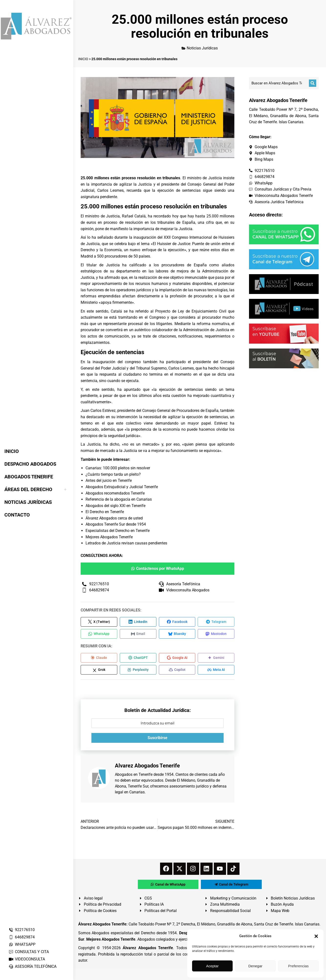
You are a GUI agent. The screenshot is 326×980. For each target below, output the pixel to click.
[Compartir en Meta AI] (216, 670)
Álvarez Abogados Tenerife (148, 949)
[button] (316, 936)
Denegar (255, 966)
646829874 (22, 937)
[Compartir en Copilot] (177, 670)
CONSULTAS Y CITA (29, 952)
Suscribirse (158, 738)
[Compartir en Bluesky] (177, 634)
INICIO (83, 59)
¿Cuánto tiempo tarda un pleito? (113, 474)
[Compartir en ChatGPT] (138, 658)
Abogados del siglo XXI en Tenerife (115, 506)
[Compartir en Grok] (99, 670)
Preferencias (298, 966)
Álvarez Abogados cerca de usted (114, 518)
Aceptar (212, 966)
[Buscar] (313, 83)
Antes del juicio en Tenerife (109, 480)
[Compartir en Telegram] (216, 622)
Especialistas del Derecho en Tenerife (118, 531)
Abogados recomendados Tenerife (115, 493)
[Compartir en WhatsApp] (99, 634)
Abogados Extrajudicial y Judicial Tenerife (122, 487)
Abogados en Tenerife (134, 775)
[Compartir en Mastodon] (216, 634)
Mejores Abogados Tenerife (109, 537)
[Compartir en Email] (138, 634)
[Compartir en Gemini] (216, 658)
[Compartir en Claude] (99, 658)
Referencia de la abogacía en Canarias (119, 499)
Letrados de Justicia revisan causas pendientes (126, 543)
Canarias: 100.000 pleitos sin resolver (118, 468)
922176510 (22, 930)
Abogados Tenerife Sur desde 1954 (116, 524)
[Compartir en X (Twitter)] (99, 622)
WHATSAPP (22, 944)
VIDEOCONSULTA (27, 959)
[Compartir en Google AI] (177, 658)
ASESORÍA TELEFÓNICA (33, 966)
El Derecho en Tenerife (105, 512)
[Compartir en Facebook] (177, 622)
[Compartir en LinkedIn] (138, 622)
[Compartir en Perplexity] (138, 670)
